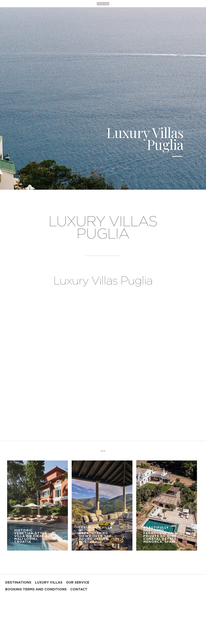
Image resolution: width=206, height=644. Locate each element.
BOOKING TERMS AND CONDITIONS (36, 589)
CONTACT (79, 589)
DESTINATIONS (18, 583)
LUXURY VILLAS (49, 583)
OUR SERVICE (78, 583)
